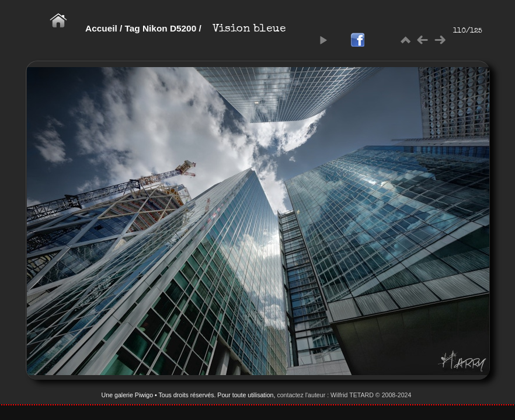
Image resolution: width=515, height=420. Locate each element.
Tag (133, 28)
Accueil (101, 28)
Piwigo (144, 395)
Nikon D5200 (169, 28)
